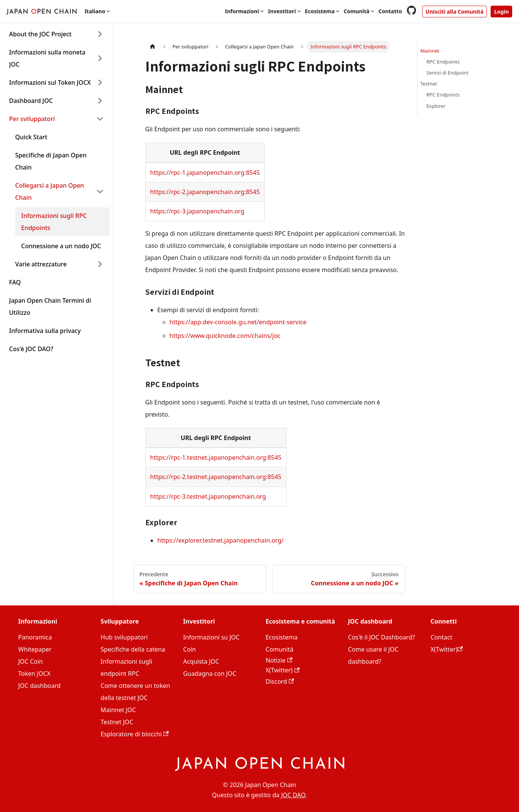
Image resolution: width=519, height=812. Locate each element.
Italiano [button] (95, 11)
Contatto (390, 11)
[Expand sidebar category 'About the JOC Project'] (100, 34)
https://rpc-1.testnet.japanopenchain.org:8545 (216, 457)
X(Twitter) (282, 670)
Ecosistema (281, 637)
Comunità (279, 649)
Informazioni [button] (242, 11)
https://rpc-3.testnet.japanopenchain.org (208, 496)
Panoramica (35, 637)
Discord (280, 681)
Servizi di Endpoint (448, 73)
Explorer (436, 106)
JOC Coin (30, 661)
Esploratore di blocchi (135, 734)
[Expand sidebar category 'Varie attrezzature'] (100, 264)
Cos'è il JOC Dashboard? (381, 637)
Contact (441, 637)
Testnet (429, 84)
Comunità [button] (357, 11)
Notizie (279, 660)
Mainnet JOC (118, 710)
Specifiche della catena (133, 649)
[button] (56, 58)
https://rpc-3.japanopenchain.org (197, 211)
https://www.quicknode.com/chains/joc (225, 336)
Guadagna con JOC (210, 674)
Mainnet (430, 51)
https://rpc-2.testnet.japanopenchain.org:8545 (216, 477)
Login (501, 12)
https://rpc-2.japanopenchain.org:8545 (205, 192)
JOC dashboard (39, 686)
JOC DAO (293, 795)
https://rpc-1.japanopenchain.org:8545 (205, 173)
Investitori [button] (282, 11)
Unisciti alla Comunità (454, 12)
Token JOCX (34, 674)
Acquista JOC (201, 661)
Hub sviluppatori (124, 637)
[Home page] (153, 47)
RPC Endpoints (443, 62)
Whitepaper (35, 649)
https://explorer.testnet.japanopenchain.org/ (221, 540)
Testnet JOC (117, 722)
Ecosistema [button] (320, 11)
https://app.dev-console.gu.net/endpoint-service (238, 322)
